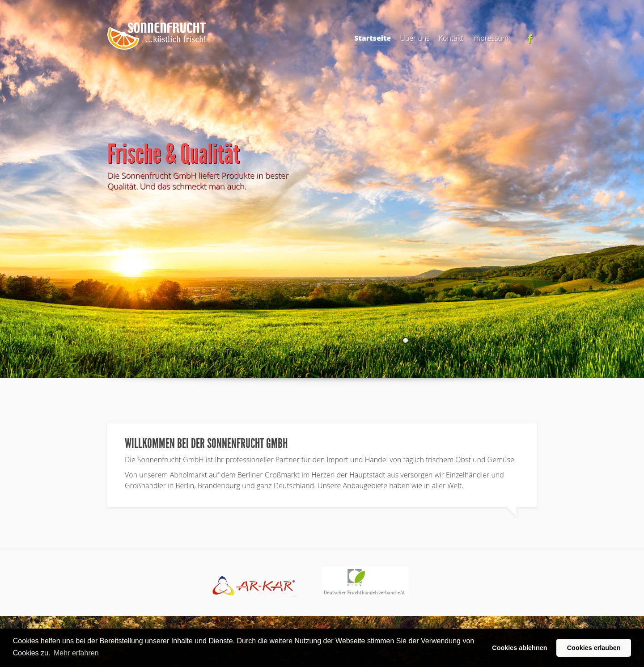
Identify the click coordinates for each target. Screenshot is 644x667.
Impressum (490, 38)
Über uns (415, 38)
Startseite (373, 39)
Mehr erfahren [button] (76, 653)
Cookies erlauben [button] (594, 648)
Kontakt (451, 38)
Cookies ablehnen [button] (519, 648)
